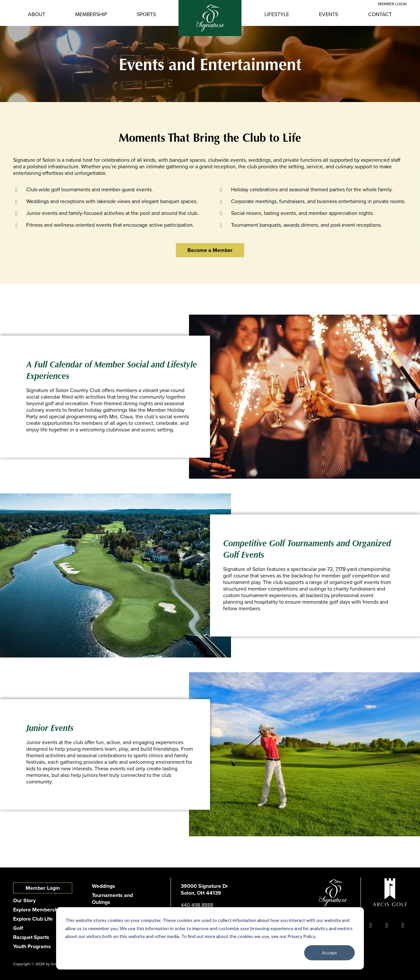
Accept (329, 953)
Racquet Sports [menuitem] (31, 937)
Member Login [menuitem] (43, 888)
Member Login (392, 4)
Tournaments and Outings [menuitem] (112, 899)
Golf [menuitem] (18, 928)
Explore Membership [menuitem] (38, 910)
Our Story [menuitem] (24, 900)
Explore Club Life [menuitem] (33, 919)
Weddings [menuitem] (104, 886)
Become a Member (210, 250)
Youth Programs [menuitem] (32, 946)
